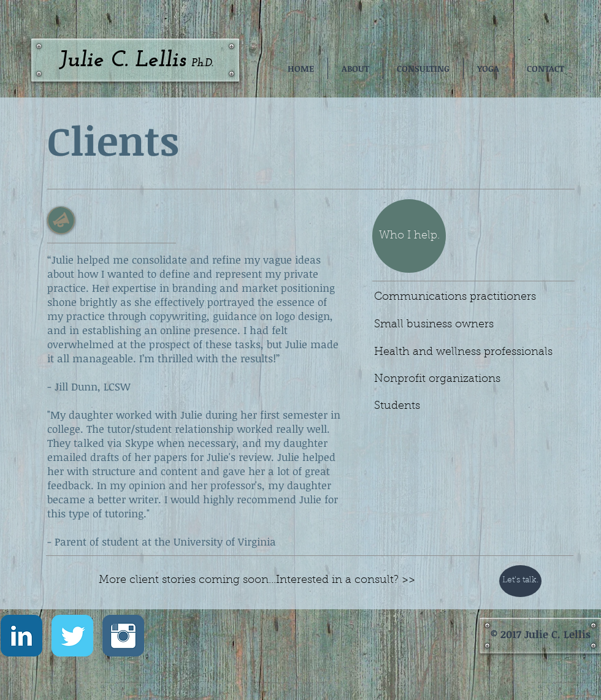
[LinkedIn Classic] (21, 636)
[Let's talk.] (520, 581)
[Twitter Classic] (72, 636)
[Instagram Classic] (123, 636)
